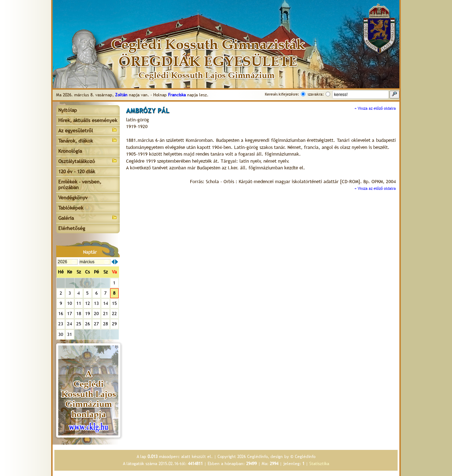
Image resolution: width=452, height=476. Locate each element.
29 (114, 324)
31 (70, 334)
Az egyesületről (88, 130)
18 (79, 314)
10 (70, 303)
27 (96, 324)
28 (106, 324)
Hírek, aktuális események (88, 120)
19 (88, 314)
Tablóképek (71, 208)
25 (79, 324)
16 (61, 314)
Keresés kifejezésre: (282, 94)
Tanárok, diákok (88, 140)
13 (96, 303)
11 (79, 303)
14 (106, 303)
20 (96, 314)
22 (114, 314)
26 (88, 324)
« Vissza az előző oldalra (375, 108)
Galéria (88, 218)
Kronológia (70, 151)
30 (61, 334)
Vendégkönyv (73, 198)
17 (70, 314)
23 (61, 324)
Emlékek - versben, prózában (80, 185)
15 (114, 303)
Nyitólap (68, 110)
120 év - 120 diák (77, 171)
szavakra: (316, 94)
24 (70, 324)
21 (106, 314)
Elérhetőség (72, 228)
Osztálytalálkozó (88, 161)
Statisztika (319, 464)
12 (88, 303)
